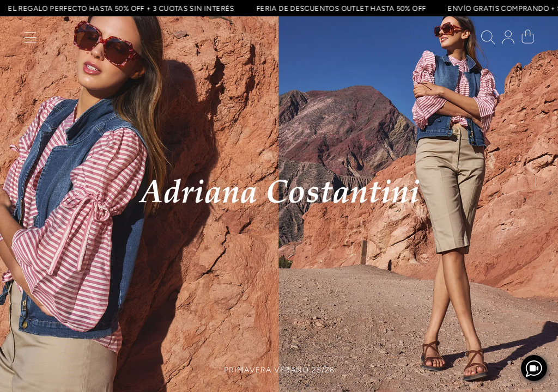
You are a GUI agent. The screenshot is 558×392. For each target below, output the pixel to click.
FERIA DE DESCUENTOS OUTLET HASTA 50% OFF (339, 8)
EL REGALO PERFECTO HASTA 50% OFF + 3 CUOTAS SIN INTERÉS (120, 8)
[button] (30, 40)
